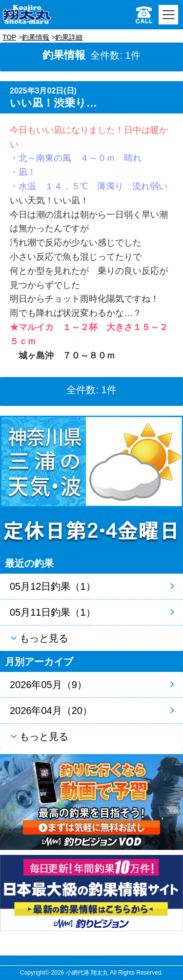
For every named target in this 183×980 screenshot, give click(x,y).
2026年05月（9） (48, 685)
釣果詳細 (69, 37)
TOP (9, 37)
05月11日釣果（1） (53, 612)
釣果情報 (36, 37)
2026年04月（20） (51, 711)
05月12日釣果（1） (53, 586)
